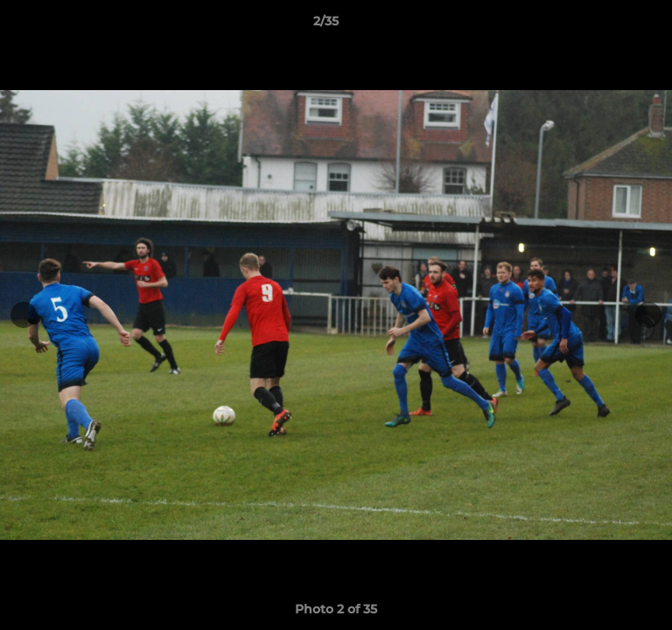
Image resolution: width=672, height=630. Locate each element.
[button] (609, 25)
